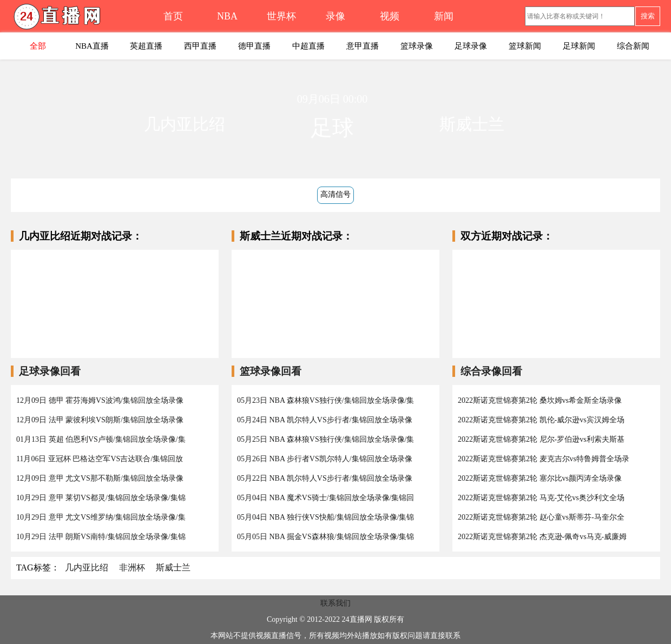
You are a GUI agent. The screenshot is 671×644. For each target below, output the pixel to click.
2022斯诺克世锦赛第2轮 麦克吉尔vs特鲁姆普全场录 (544, 459)
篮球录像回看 (271, 371)
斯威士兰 (173, 567)
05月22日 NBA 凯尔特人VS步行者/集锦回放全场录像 (325, 478)
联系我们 (335, 603)
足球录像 (471, 46)
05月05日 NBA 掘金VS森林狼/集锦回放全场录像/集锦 (325, 537)
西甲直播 (200, 46)
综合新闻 (633, 46)
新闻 (444, 16)
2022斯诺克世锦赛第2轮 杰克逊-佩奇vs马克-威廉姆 (542, 537)
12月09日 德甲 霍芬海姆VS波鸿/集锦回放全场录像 (100, 400)
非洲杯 (132, 567)
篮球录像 (417, 46)
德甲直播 (254, 46)
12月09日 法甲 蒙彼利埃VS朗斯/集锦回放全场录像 (100, 420)
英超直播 (146, 46)
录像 (335, 16)
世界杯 (281, 16)
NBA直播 (92, 46)
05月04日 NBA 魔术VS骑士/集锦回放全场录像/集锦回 (325, 498)
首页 (173, 16)
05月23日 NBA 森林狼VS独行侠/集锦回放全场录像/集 (325, 400)
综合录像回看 (491, 371)
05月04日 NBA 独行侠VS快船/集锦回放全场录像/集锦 (325, 517)
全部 (38, 46)
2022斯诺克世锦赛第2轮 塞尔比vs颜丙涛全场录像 (540, 478)
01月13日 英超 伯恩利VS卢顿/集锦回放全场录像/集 (101, 439)
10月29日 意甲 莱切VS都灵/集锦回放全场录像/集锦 (101, 498)
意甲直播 (363, 46)
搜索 (648, 16)
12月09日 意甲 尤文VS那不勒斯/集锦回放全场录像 (100, 478)
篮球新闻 (525, 46)
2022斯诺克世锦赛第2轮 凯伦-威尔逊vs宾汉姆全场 (541, 420)
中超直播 (308, 46)
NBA (227, 16)
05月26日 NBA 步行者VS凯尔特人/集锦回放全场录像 (325, 459)
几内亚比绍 (87, 567)
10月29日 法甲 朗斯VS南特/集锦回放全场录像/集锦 (101, 537)
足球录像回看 (50, 371)
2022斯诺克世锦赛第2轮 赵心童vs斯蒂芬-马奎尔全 (541, 517)
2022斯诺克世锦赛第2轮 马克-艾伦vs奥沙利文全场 (541, 498)
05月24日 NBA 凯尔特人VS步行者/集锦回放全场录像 (325, 420)
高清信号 (335, 194)
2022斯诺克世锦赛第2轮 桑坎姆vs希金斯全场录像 (540, 400)
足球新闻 (579, 46)
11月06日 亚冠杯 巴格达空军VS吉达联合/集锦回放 (100, 459)
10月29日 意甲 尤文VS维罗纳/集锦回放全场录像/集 (101, 517)
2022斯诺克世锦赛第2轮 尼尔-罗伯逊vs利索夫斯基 (541, 439)
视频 (390, 16)
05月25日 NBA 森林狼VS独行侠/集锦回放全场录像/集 (325, 439)
